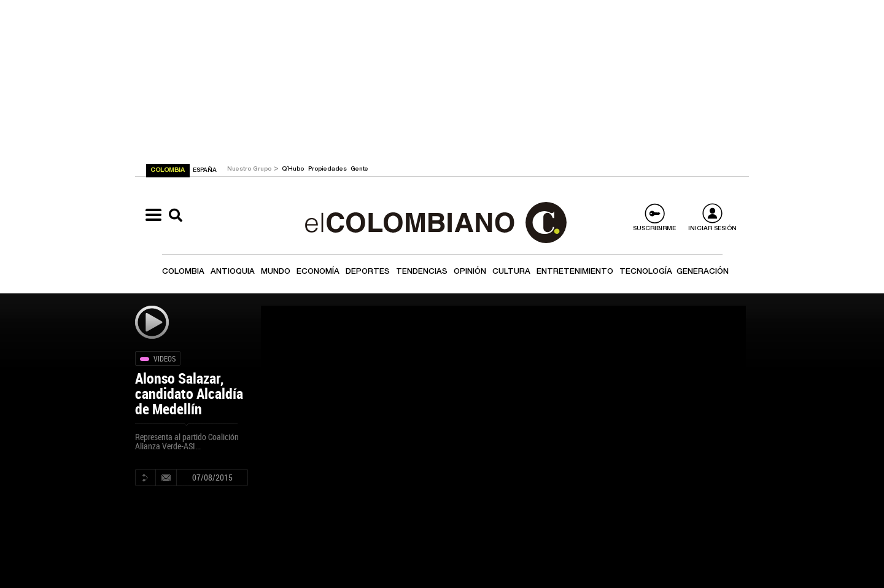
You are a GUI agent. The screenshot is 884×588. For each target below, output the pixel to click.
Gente (359, 169)
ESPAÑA (205, 171)
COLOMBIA (169, 171)
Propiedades (328, 169)
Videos (165, 358)
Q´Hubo (294, 169)
